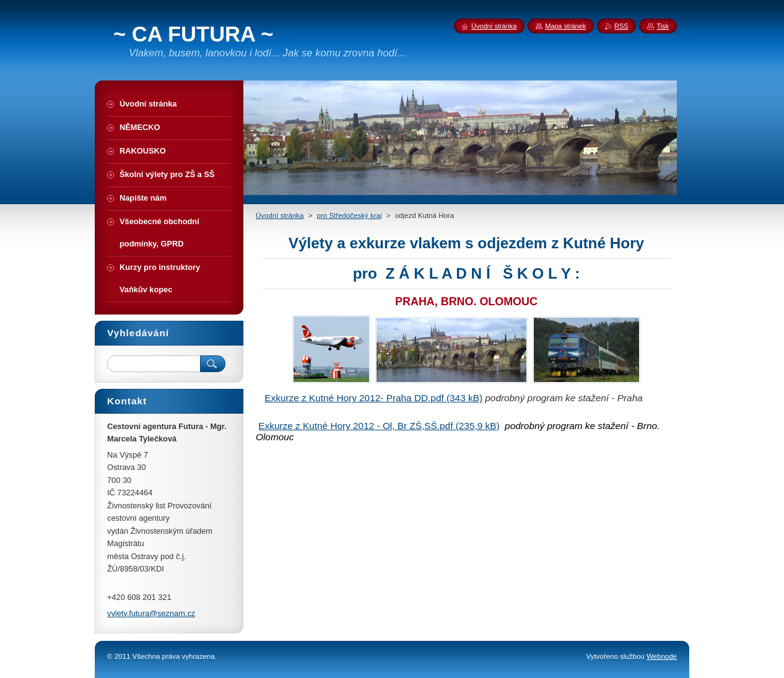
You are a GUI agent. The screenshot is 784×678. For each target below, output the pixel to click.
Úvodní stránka (280, 215)
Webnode (662, 656)
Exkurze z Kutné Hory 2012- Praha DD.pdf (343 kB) (373, 398)
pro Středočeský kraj (350, 215)
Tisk (663, 26)
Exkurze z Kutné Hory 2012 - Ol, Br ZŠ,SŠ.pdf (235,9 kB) (379, 426)
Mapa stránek (565, 26)
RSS (621, 26)
